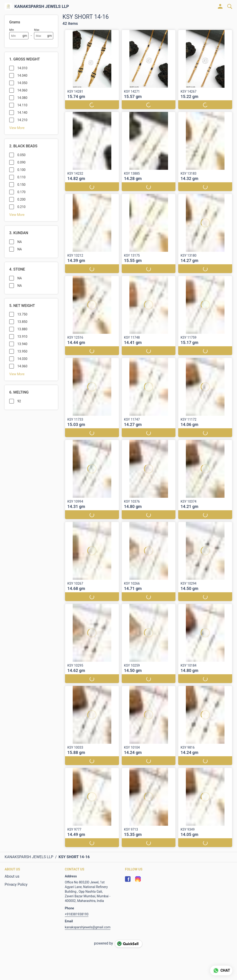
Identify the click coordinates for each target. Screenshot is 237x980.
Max (37, 30)
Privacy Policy (16, 884)
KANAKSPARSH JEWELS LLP (42, 6)
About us (12, 876)
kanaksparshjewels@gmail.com (88, 927)
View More (17, 128)
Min (12, 30)
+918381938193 (77, 914)
